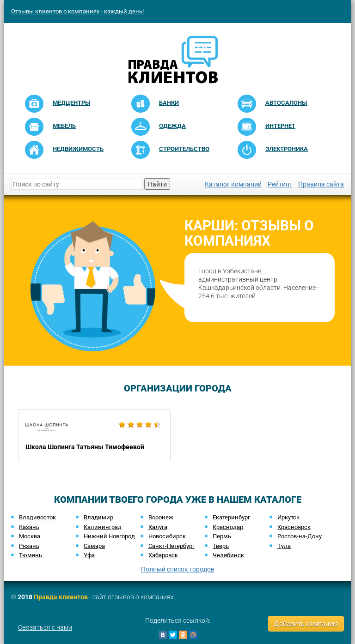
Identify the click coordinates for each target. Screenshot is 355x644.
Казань (29, 527)
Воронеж (161, 517)
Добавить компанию (306, 624)
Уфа (89, 555)
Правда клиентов (61, 597)
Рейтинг (280, 184)
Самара (94, 546)
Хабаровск (163, 555)
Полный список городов (178, 569)
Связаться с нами (45, 627)
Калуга (158, 527)
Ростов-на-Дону (300, 536)
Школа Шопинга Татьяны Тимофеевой (94, 435)
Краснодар (228, 527)
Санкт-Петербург (171, 546)
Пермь (222, 536)
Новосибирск (167, 536)
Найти (157, 184)
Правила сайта (321, 184)
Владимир (98, 517)
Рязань (29, 546)
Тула (284, 546)
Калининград (103, 527)
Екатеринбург (231, 517)
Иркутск (288, 517)
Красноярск (294, 527)
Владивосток (37, 517)
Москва (30, 536)
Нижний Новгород (109, 536)
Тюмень (31, 555)
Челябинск (228, 555)
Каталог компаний (233, 184)
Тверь (221, 546)
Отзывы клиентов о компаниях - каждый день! (77, 11)
